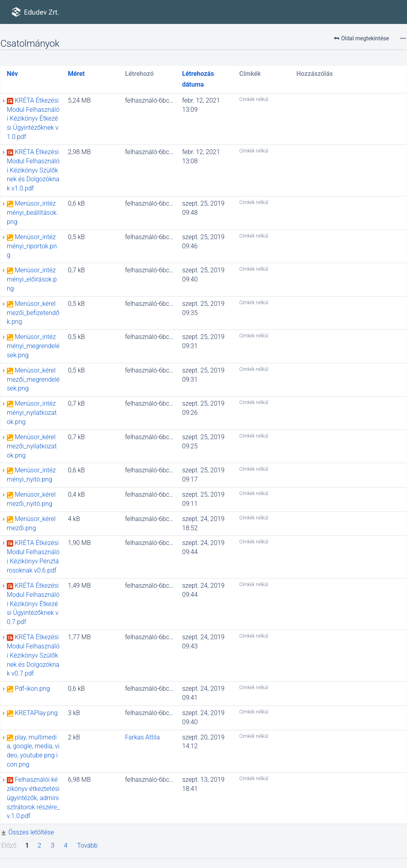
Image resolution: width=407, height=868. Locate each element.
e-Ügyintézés (4, 32)
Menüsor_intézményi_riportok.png (32, 246)
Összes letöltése (31, 832)
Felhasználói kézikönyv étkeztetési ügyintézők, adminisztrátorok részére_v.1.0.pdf (33, 798)
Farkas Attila (142, 737)
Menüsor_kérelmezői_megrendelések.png (33, 380)
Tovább (87, 845)
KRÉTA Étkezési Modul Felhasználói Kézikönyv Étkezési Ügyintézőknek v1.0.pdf (33, 119)
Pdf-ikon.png (32, 689)
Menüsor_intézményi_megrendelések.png (33, 346)
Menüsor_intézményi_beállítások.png (32, 213)
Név (12, 74)
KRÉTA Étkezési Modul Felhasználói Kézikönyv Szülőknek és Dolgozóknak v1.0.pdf (33, 170)
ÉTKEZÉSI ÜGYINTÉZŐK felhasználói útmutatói (9, 32)
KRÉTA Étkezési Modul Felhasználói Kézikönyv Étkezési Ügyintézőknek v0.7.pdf (33, 604)
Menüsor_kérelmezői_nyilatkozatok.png (32, 446)
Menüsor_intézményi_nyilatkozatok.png (32, 413)
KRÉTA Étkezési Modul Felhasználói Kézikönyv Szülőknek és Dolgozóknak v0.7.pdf (33, 655)
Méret (76, 74)
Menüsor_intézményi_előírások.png (32, 279)
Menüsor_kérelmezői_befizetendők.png (33, 313)
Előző (9, 845)
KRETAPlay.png (36, 713)
